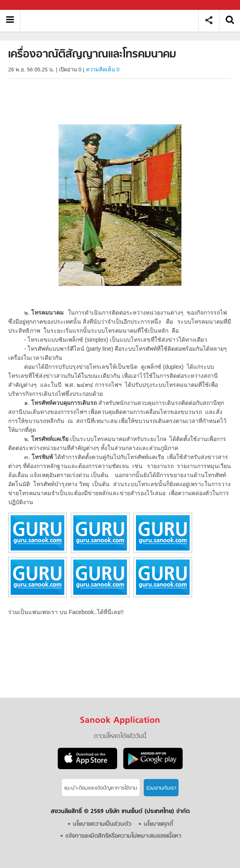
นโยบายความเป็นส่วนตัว (102, 824)
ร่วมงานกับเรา (161, 788)
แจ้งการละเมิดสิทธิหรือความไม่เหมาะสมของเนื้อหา (123, 836)
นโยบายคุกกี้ (158, 824)
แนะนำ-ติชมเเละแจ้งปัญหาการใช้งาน (101, 788)
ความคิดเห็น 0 (103, 70)
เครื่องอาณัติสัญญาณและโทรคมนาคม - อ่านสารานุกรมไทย (112, 20)
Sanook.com (25, 5)
